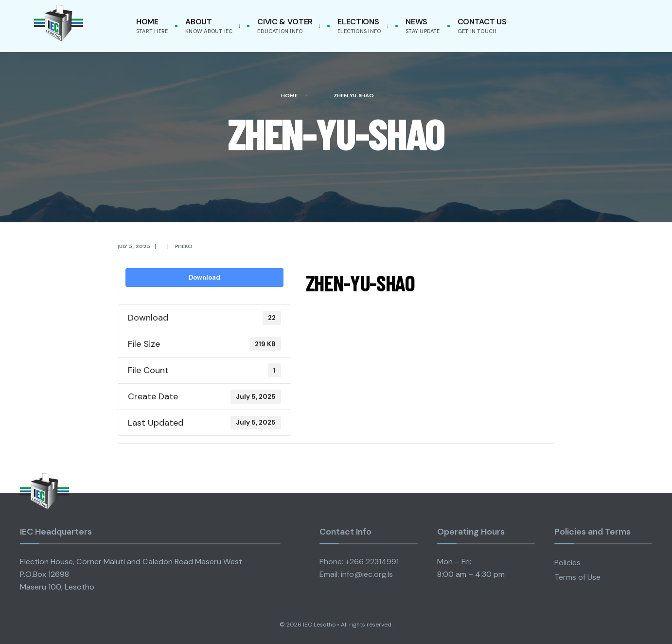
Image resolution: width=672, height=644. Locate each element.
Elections (359, 26)
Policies (567, 563)
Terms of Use (577, 577)
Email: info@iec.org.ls (356, 574)
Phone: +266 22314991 (359, 562)
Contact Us (482, 26)
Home (152, 26)
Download (204, 277)
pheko (184, 246)
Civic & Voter (285, 26)
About (209, 26)
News (423, 26)
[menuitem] (211, 26)
